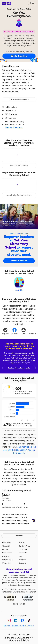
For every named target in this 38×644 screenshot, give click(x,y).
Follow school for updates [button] (19, 100)
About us (22, 558)
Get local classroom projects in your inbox (19, 641)
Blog (21, 571)
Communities (23, 568)
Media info (22, 575)
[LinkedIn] (16, 636)
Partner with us (7, 568)
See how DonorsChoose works (19, 368)
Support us (6, 571)
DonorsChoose (6, 3)
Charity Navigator (19, 607)
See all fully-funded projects (19, 195)
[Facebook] (22, 636)
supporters (10, 613)
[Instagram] (9, 636)
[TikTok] (29, 636)
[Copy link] (5, 331)
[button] (5, 331)
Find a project (7, 558)
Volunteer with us (8, 575)
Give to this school (19, 56)
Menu (32, 3)
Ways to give (6, 578)
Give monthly (6, 561)
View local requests (14, 127)
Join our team (24, 565)
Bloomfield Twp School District (19, 9)
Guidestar (32, 607)
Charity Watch (7, 607)
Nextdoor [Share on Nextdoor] (33, 331)
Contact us (23, 578)
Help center (19, 551)
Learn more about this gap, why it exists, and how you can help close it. (20, 450)
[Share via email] (24, 331)
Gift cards (5, 565)
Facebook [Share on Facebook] (14, 331)
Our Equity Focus (24, 561)
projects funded (28, 613)
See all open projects (19, 166)
